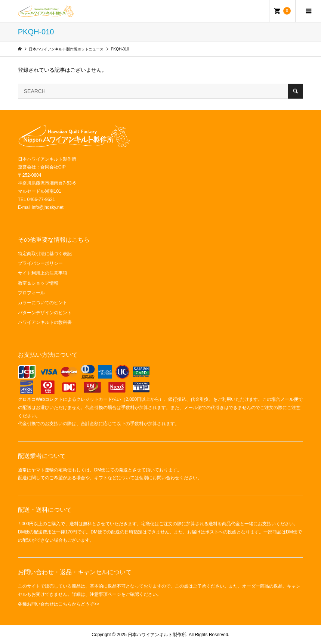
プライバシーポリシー (40, 263)
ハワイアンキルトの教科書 (45, 322)
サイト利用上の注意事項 (43, 273)
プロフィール (31, 293)
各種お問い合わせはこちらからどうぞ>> (59, 604)
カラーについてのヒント (43, 303)
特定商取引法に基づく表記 (45, 254)
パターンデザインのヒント (45, 313)
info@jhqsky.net (48, 207)
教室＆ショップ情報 (38, 283)
